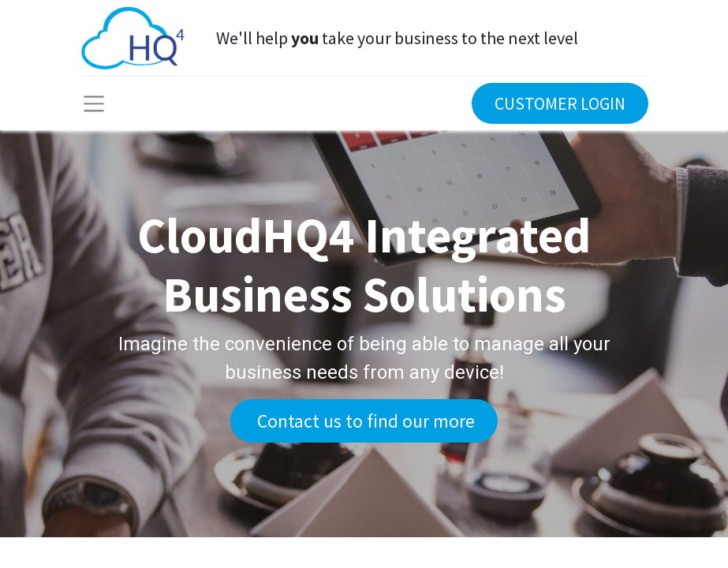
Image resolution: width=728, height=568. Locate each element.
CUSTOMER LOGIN (560, 103)
